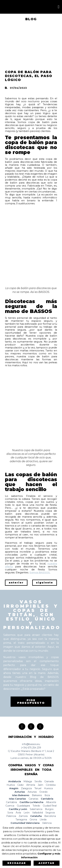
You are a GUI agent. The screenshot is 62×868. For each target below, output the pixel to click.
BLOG (31, 20)
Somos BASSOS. (40, 572)
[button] (59, 7)
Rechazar (17, 863)
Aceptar (47, 863)
